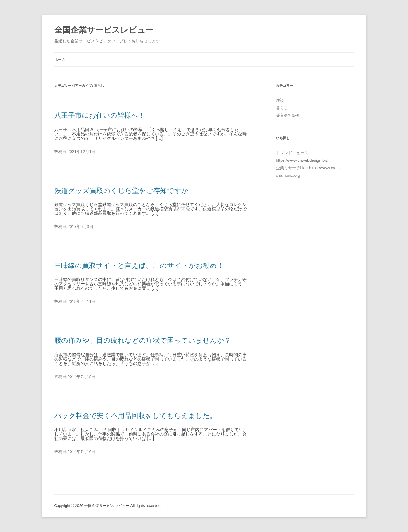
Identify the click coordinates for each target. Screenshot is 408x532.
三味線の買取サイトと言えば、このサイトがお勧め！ (139, 266)
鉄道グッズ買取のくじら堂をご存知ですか (121, 191)
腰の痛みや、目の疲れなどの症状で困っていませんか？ (143, 340)
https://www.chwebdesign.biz (302, 160)
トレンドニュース (292, 153)
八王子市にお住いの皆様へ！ (100, 115)
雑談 (280, 100)
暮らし (282, 108)
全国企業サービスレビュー (104, 30)
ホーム (60, 60)
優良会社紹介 (288, 115)
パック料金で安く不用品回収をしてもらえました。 (135, 416)
